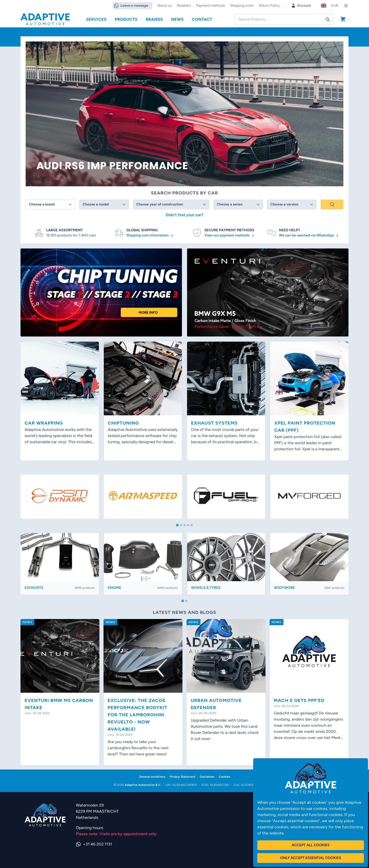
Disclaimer (207, 777)
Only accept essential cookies (310, 858)
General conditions (152, 777)
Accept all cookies (310, 845)
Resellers (184, 6)
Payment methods (211, 6)
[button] (180, 181)
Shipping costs (242, 6)
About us (165, 6)
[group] (184, 114)
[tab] (177, 525)
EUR (335, 6)
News (177, 19)
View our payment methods (230, 236)
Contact (202, 19)
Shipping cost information (151, 236)
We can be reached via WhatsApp (309, 236)
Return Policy (269, 6)
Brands (154, 19)
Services (96, 19)
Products (126, 19)
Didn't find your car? (184, 215)
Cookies (224, 777)
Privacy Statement (183, 777)
